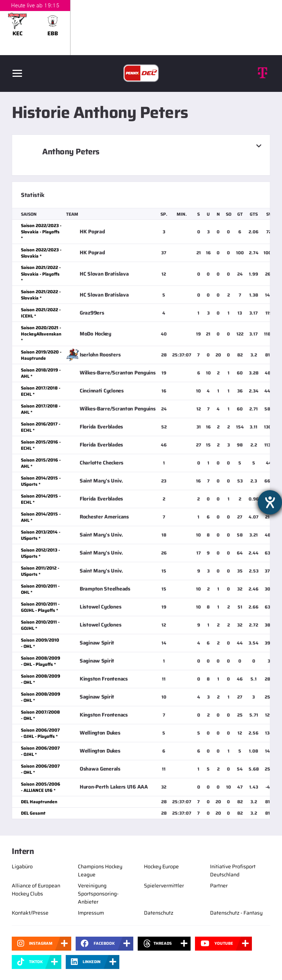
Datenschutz (159, 913)
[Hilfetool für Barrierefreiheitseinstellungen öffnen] (270, 502)
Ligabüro (22, 866)
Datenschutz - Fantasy (236, 913)
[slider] (141, 28)
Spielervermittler (164, 886)
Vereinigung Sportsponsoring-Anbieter (98, 894)
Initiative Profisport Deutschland (233, 870)
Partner (219, 886)
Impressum (91, 913)
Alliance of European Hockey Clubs (36, 890)
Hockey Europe (161, 866)
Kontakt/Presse (30, 913)
